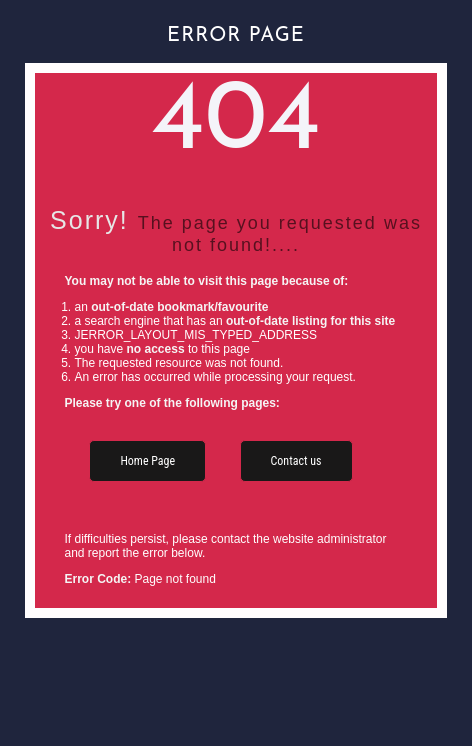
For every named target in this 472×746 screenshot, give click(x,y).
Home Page (147, 461)
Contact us (296, 461)
